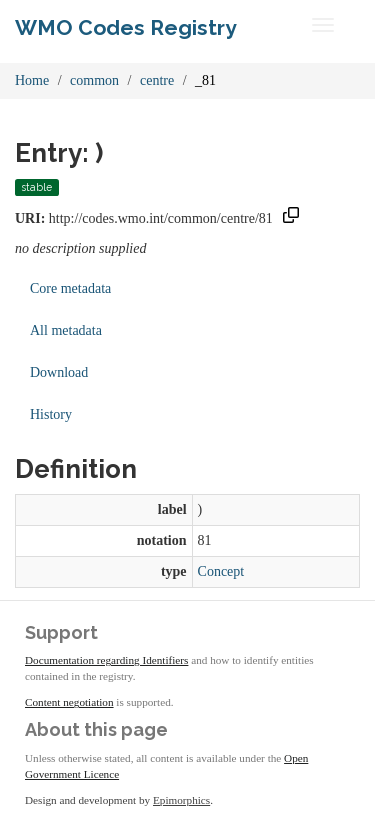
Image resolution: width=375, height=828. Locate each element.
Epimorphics (181, 800)
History (51, 414)
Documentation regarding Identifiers (106, 660)
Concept (221, 571)
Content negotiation (69, 702)
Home (32, 80)
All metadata (66, 330)
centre (157, 80)
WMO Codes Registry (126, 27)
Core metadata (70, 288)
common (94, 80)
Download (59, 372)
